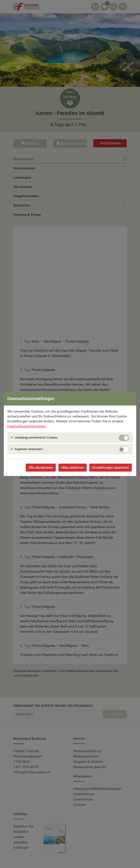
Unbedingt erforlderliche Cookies (36, 438)
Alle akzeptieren (41, 467)
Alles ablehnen (73, 467)
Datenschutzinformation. (27, 426)
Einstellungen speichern (111, 467)
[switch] (124, 449)
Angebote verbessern (29, 449)
